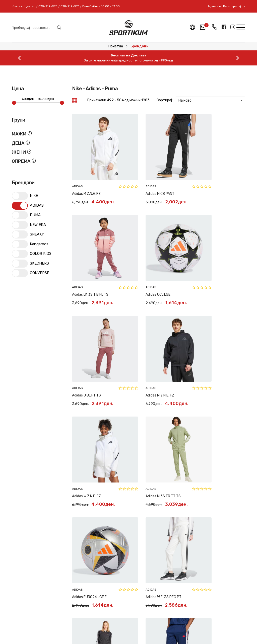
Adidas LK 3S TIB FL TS (211, 180)
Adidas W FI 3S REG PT (90, 443)
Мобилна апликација (142, 586)
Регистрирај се (234, 6)
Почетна (116, 46)
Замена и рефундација (103, 551)
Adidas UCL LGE (84, 268)
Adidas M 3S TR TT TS (150, 355)
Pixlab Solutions (141, 631)
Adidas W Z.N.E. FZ (86, 355)
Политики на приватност (103, 593)
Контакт (139, 558)
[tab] (75, 100)
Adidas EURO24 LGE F (210, 355)
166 (223, 467)
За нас (138, 549)
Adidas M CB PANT (147, 180)
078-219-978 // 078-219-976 (55, 581)
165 (213, 467)
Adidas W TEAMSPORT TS (153, 443)
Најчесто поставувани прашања (103, 576)
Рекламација (103, 563)
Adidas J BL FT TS (147, 268)
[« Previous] (146, 469)
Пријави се (227, 571)
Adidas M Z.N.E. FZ (86, 180)
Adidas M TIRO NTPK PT (211, 443)
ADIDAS (77, 173)
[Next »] (237, 469)
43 (198, 467)
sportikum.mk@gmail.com (48, 590)
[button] (19, 58)
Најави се (214, 6)
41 (180, 467)
